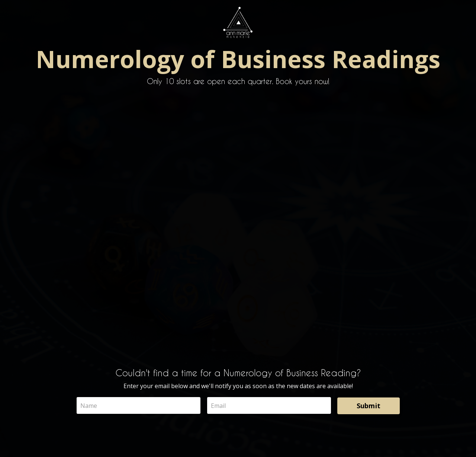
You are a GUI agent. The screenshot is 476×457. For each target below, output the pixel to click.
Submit (369, 406)
